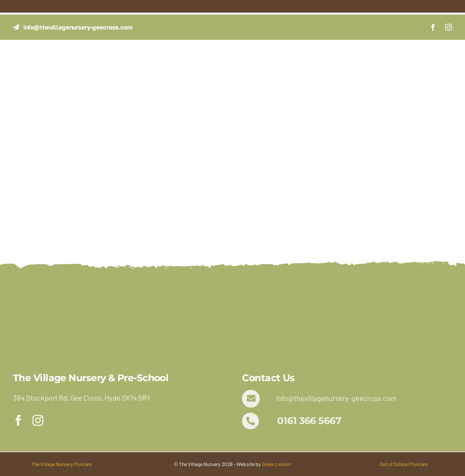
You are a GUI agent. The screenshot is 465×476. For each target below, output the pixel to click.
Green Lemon (276, 464)
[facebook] (433, 27)
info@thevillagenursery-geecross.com (336, 398)
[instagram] (449, 27)
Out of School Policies (404, 464)
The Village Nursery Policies (61, 464)
